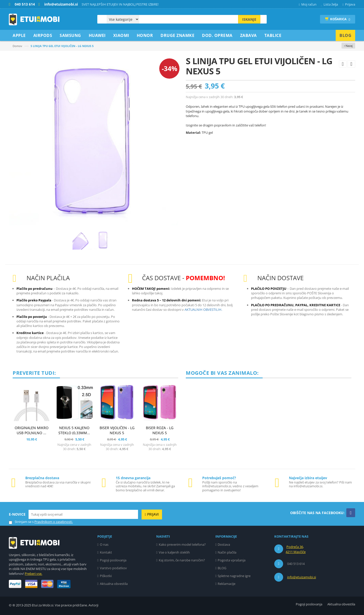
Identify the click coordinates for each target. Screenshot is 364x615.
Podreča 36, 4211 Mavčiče (296, 549)
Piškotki (106, 576)
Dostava (224, 544)
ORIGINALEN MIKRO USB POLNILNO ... (32, 430)
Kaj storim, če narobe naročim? (182, 560)
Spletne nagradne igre (234, 576)
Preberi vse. (33, 574)
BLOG (222, 568)
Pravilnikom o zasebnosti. (54, 522)
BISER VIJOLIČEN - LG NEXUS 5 (117, 430)
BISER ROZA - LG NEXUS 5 (160, 430)
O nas (104, 544)
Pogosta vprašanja (232, 560)
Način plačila (227, 552)
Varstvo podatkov (113, 568)
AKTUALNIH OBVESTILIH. (203, 310)
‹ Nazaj (348, 46)
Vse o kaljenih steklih (174, 552)
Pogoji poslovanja (113, 560)
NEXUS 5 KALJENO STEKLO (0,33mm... (74, 430)
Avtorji (93, 605)
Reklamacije (226, 584)
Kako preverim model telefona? (182, 544)
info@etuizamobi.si (302, 577)
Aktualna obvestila (114, 584)
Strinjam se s (21, 522)
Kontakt (106, 552)
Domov (17, 46)
